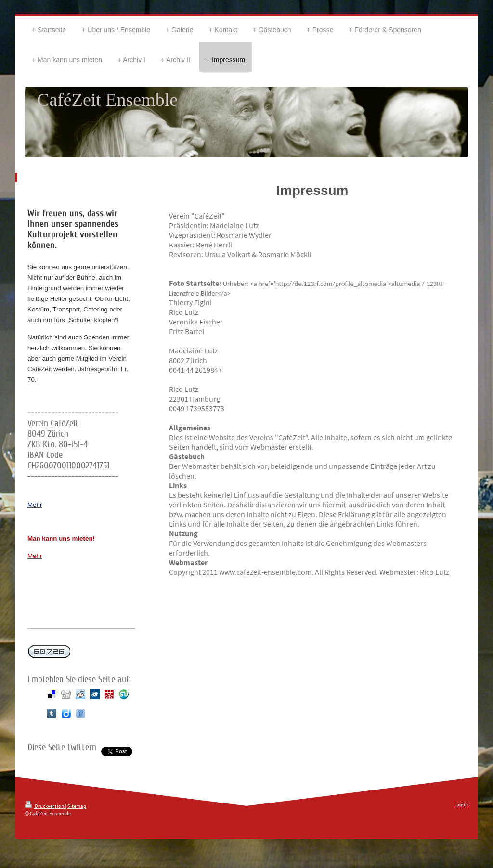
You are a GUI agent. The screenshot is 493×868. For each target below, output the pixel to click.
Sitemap (77, 806)
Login (462, 804)
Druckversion (45, 806)
